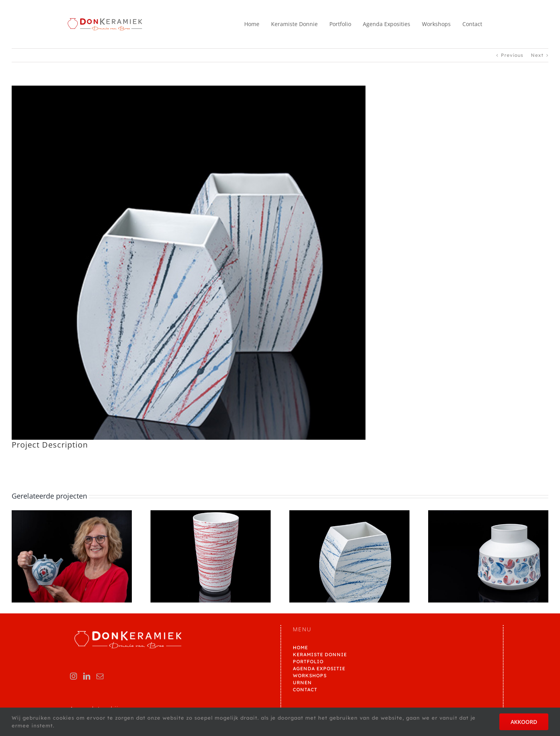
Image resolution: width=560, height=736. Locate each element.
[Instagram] (74, 676)
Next (537, 55)
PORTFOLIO (308, 661)
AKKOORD (524, 722)
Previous (512, 55)
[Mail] (100, 676)
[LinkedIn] (87, 676)
